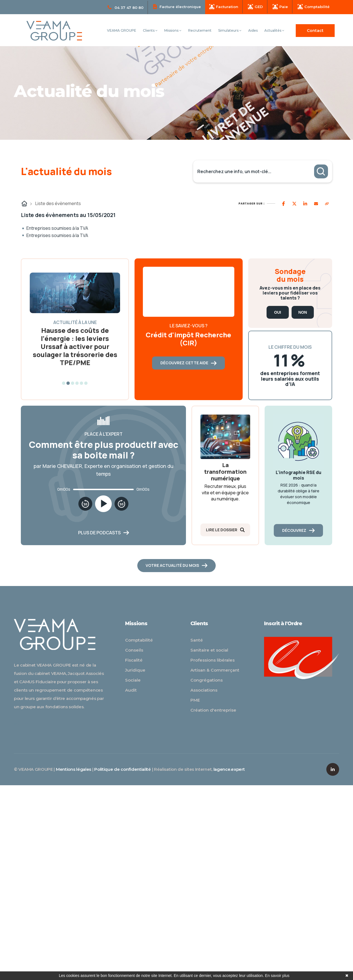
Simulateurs (230, 30)
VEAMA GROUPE (122, 30)
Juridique (135, 670)
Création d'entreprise (213, 710)
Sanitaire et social (209, 650)
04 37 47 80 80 (125, 8)
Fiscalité (134, 660)
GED (255, 7)
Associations (204, 690)
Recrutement (200, 30)
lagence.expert (229, 769)
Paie (280, 7)
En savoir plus (277, 976)
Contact (315, 31)
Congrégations (207, 680)
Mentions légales (74, 769)
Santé (197, 640)
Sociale (133, 680)
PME (195, 700)
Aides (253, 30)
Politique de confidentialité (123, 769)
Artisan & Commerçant (215, 670)
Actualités (274, 30)
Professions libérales (212, 660)
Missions (173, 30)
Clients (150, 30)
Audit (131, 690)
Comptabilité (314, 7)
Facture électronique (177, 7)
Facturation (224, 7)
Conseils (134, 650)
